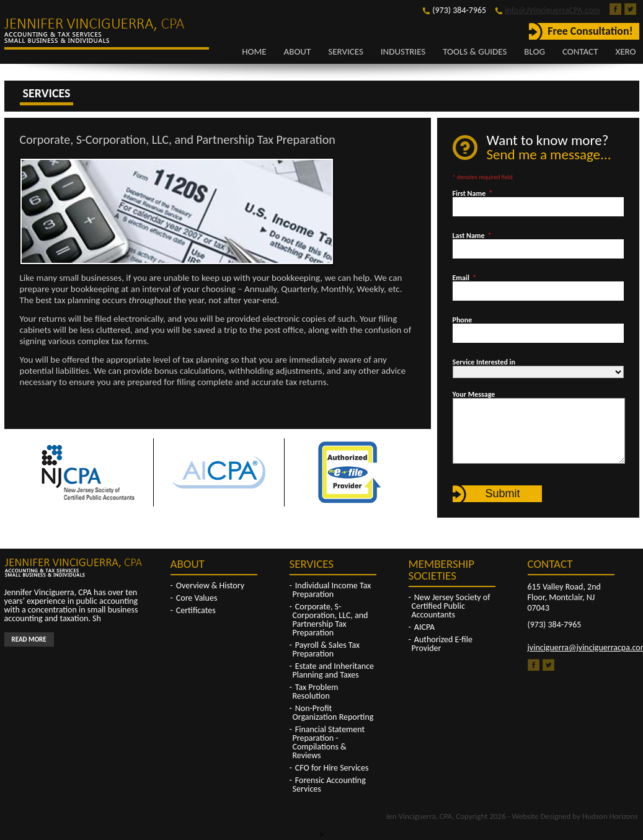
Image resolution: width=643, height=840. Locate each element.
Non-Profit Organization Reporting (333, 713)
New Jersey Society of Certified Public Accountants (451, 606)
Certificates (196, 610)
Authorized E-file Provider (442, 644)
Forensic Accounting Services (329, 785)
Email (464, 278)
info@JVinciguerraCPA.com (552, 10)
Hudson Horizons (610, 816)
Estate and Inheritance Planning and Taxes (334, 670)
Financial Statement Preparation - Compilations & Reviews (329, 742)
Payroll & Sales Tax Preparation (326, 649)
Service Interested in (484, 362)
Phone (463, 320)
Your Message (474, 394)
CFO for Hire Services (332, 768)
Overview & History (210, 586)
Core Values (197, 598)
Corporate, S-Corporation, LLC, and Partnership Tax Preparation (330, 620)
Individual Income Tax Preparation (332, 590)
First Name (473, 193)
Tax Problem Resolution (316, 692)
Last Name (472, 236)
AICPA (424, 627)
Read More (29, 639)
